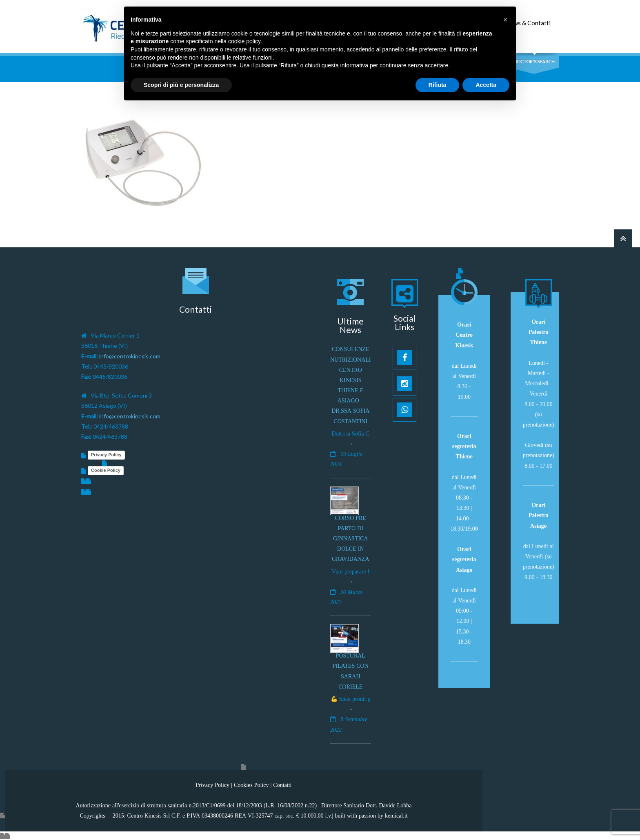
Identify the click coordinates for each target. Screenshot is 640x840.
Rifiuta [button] (438, 85)
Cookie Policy (106, 470)
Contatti (282, 785)
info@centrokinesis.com (130, 356)
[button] (505, 20)
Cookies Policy (251, 785)
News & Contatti (528, 23)
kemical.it (396, 816)
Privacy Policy (106, 455)
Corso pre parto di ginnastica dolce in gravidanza (351, 539)
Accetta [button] (486, 85)
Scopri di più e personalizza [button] (181, 85)
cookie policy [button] (244, 41)
